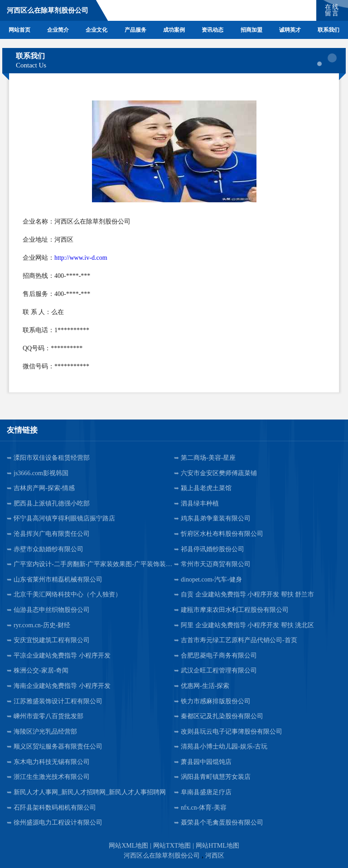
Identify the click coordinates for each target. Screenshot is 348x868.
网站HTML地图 (217, 846)
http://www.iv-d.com (81, 258)
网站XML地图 (128, 846)
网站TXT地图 (172, 846)
